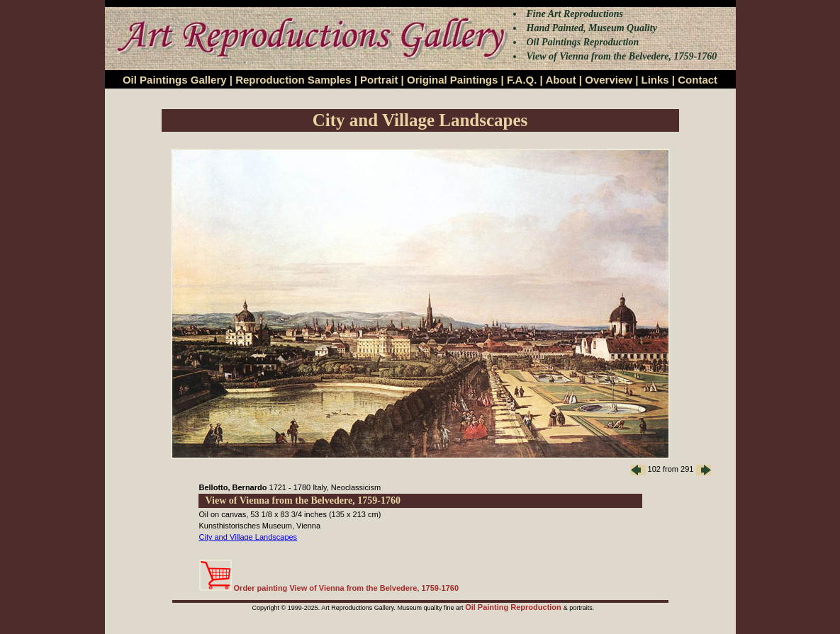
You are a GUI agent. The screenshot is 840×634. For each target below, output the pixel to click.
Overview (609, 80)
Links (655, 80)
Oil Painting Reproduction (514, 607)
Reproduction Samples (293, 80)
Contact (698, 80)
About (560, 80)
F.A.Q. (522, 80)
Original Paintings (452, 80)
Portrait (379, 80)
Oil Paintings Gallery (175, 80)
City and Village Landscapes (248, 537)
